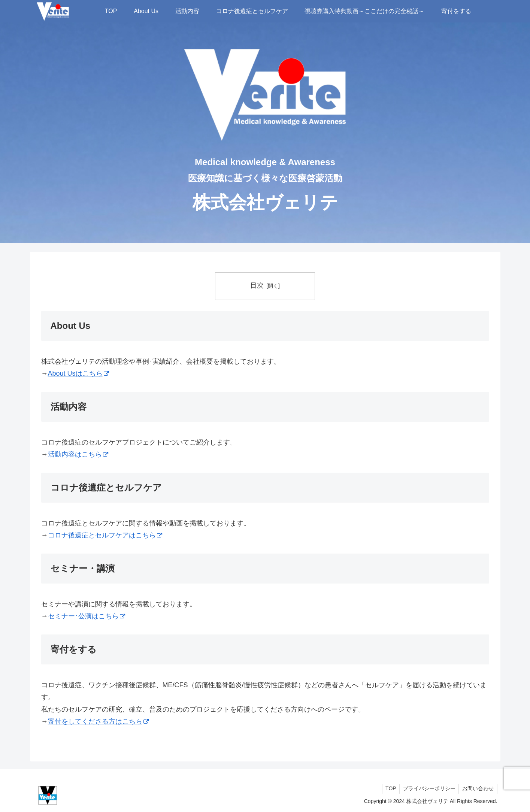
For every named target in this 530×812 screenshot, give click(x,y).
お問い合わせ (478, 788)
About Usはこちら (78, 373)
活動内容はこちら (78, 454)
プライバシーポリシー (428, 788)
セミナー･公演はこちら (87, 616)
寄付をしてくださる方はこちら (98, 721)
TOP (388, 788)
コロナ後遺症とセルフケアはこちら (105, 535)
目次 (257, 285)
